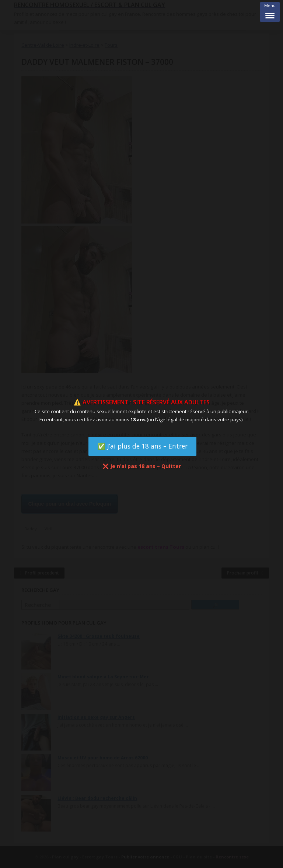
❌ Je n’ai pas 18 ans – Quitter (142, 466)
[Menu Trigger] (270, 12)
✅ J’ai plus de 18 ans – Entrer (142, 446)
